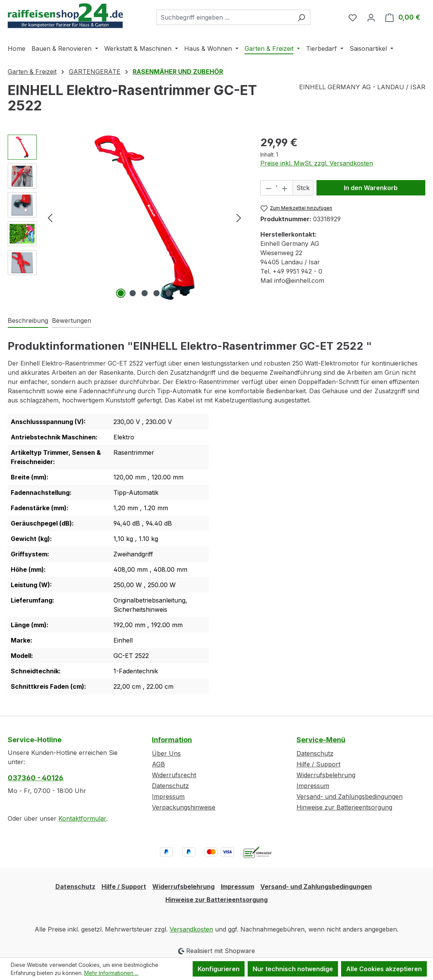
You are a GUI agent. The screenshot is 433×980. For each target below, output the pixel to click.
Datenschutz (170, 786)
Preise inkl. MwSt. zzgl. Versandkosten (317, 163)
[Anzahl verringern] (268, 188)
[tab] (28, 321)
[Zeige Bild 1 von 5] (121, 293)
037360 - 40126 (36, 778)
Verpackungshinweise (184, 807)
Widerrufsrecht (174, 775)
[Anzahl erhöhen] (285, 188)
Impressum (168, 796)
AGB (158, 764)
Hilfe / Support (318, 764)
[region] (126, 217)
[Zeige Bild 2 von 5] (133, 293)
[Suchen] (301, 17)
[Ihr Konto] (371, 17)
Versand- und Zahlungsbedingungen (350, 796)
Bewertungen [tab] (72, 321)
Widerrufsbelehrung (326, 775)
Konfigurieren (219, 969)
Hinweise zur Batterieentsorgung (344, 807)
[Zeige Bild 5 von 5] (168, 293)
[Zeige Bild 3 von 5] (145, 293)
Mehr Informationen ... (111, 973)
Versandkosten (191, 929)
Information (172, 740)
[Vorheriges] (50, 217)
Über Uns (166, 753)
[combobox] (225, 17)
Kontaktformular (82, 818)
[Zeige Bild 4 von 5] (157, 293)
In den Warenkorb (371, 188)
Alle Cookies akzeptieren (384, 969)
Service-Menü (321, 740)
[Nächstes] (239, 217)
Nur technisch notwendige (293, 969)
